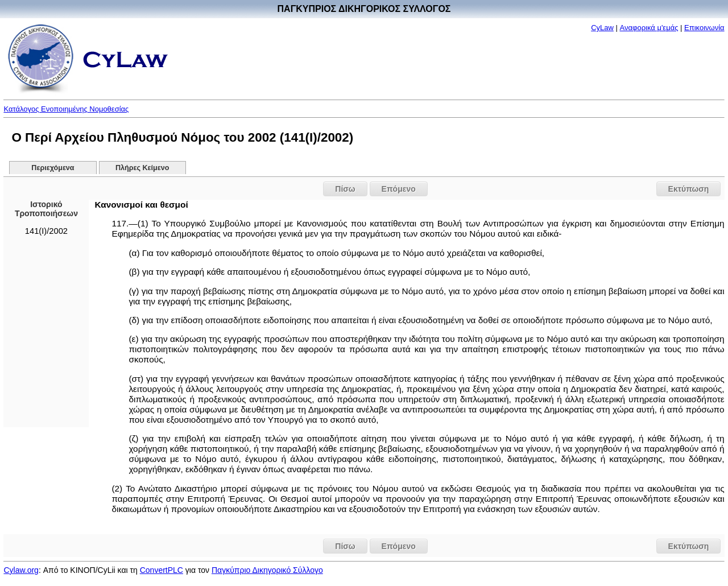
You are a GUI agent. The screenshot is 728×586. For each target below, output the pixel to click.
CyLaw (602, 28)
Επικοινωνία (704, 28)
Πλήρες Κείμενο (142, 168)
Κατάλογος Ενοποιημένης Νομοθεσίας (66, 109)
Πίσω (345, 189)
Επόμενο (399, 189)
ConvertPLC (162, 570)
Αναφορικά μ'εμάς (649, 28)
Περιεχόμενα (53, 168)
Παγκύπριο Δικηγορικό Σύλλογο (267, 570)
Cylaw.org (21, 570)
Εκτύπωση (689, 189)
